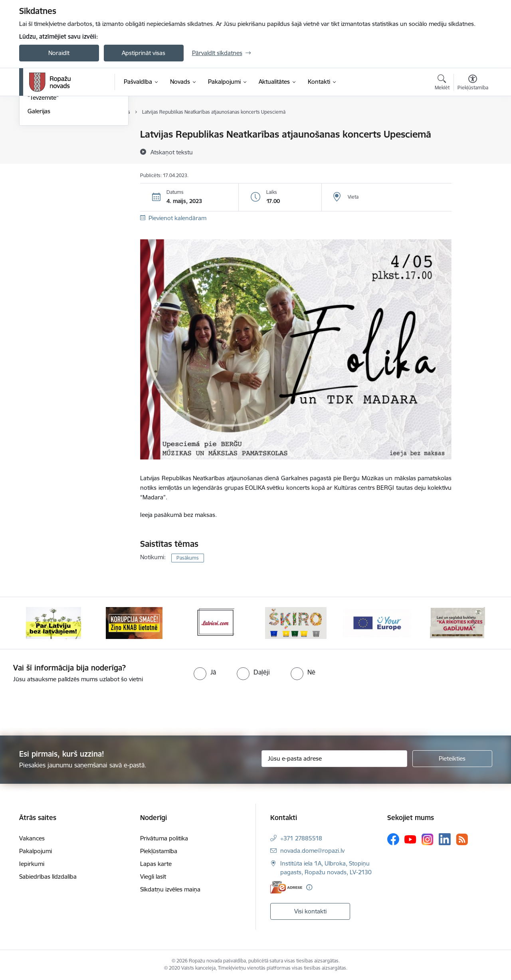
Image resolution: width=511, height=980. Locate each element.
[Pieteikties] (452, 759)
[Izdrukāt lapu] (472, 131)
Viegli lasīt (153, 876)
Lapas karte (156, 864)
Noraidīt (59, 53)
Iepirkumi (32, 864)
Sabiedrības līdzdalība (48, 876)
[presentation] (67, 706)
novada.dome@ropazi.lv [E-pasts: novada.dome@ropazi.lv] (312, 851)
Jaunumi (39, 149)
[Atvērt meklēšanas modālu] (442, 83)
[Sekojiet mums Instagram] (428, 839)
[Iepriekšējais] (38, 623)
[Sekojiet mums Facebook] (393, 839)
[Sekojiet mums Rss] (462, 839)
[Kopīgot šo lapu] (472, 151)
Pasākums (188, 558)
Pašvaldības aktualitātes (59, 163)
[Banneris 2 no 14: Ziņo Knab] (134, 622)
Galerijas (39, 196)
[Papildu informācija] (309, 887)
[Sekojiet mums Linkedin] (445, 839)
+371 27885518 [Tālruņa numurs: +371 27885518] (301, 838)
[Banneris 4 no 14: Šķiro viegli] (296, 622)
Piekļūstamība (159, 851)
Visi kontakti (310, 911)
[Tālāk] (474, 623)
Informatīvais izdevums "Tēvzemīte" (58, 180)
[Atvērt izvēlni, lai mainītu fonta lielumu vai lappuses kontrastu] (473, 83)
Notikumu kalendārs (55, 135)
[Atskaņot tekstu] (172, 152)
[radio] (205, 672)
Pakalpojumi (36, 851)
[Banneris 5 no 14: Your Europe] (377, 622)
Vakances (32, 838)
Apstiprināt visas (144, 53)
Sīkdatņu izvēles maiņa (170, 889)
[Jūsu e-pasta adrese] (334, 759)
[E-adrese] (286, 887)
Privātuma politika (164, 838)
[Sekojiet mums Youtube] (410, 839)
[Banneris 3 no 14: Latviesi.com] (215, 622)
